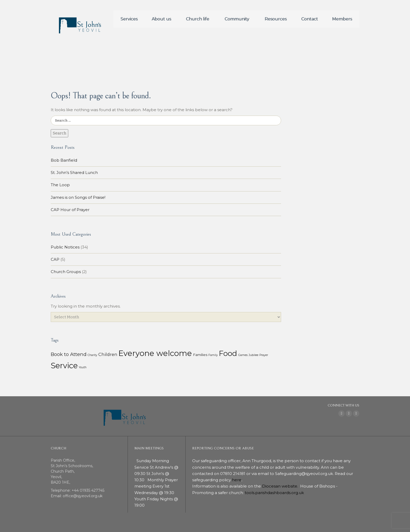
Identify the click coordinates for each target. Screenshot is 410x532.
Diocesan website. (281, 486)
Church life (198, 19)
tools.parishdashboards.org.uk (274, 493)
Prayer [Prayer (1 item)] (264, 355)
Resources (276, 19)
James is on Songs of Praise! (78, 197)
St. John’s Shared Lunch (74, 172)
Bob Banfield (64, 160)
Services (129, 19)
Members (342, 19)
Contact (310, 19)
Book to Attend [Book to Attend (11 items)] (69, 354)
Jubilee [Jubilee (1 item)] (254, 355)
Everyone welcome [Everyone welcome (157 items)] (155, 353)
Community (237, 19)
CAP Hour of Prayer (70, 210)
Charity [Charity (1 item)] (92, 355)
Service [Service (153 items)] (64, 366)
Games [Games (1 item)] (243, 355)
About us (161, 19)
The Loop (60, 185)
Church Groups (66, 272)
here (237, 480)
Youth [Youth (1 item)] (83, 367)
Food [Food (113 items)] (228, 353)
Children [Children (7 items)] (108, 354)
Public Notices (65, 247)
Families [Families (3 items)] (200, 355)
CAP (55, 259)
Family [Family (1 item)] (213, 355)
